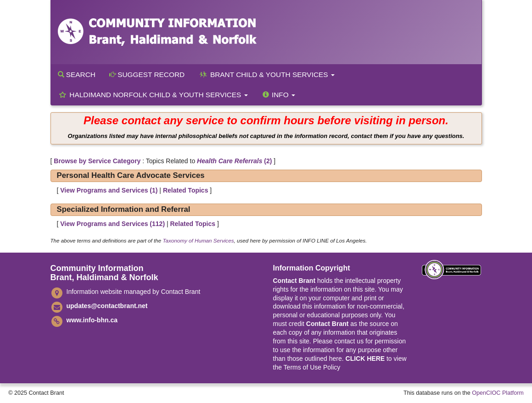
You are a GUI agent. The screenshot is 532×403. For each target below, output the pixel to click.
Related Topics (186, 190)
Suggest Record (147, 75)
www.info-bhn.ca (92, 320)
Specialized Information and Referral (124, 209)
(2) (234, 161)
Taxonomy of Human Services (198, 240)
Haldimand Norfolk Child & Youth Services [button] (153, 95)
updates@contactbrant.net (107, 306)
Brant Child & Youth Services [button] (266, 75)
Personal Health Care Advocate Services (131, 175)
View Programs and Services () (109, 190)
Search (77, 75)
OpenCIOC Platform (498, 393)
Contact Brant (294, 281)
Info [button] (278, 95)
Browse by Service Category (97, 161)
